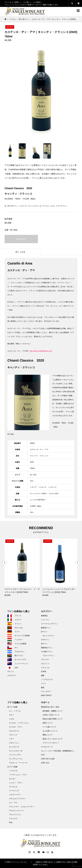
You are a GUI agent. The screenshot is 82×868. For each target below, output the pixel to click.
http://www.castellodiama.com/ (41, 351)
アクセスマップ (47, 747)
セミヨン (12, 779)
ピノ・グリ (13, 803)
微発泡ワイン (46, 628)
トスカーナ (23, 206)
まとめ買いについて (50, 731)
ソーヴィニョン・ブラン (18, 775)
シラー (12, 739)
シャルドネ (13, 771)
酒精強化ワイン (47, 648)
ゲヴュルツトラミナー (17, 799)
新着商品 (44, 616)
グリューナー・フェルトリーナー (22, 807)
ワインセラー (46, 691)
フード (43, 684)
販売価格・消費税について (53, 711)
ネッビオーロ (14, 747)
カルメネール (14, 731)
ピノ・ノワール (15, 711)
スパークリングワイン (49, 624)
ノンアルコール (47, 680)
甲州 (11, 823)
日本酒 (43, 671)
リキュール (45, 668)
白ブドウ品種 (12, 767)
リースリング (14, 791)
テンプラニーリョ (16, 759)
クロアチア (12, 676)
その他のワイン (47, 652)
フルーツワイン (48, 656)
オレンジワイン (48, 636)
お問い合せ (45, 763)
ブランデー (45, 660)
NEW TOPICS (46, 695)
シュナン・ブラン (16, 783)
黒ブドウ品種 (12, 707)
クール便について (49, 727)
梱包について (48, 735)
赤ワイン (44, 644)
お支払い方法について (51, 715)
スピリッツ (45, 664)
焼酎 (43, 676)
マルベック (13, 735)
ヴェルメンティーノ (17, 811)
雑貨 (43, 688)
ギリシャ (11, 671)
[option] (22, 568)
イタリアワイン (62, 206)
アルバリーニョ (15, 815)
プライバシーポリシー (51, 743)
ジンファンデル (15, 755)
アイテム (46, 206)
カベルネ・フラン (16, 727)
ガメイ (12, 715)
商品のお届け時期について (53, 719)
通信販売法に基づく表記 (50, 707)
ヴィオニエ (13, 787)
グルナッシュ (14, 743)
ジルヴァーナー (15, 795)
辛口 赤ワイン (13, 206)
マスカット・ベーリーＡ (18, 763)
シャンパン (45, 620)
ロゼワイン (45, 640)
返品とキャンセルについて (53, 739)
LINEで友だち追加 (48, 759)
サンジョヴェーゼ (35, 206)
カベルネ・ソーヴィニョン (19, 723)
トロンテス (13, 819)
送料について (48, 723)
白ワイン (44, 632)
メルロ (52, 206)
